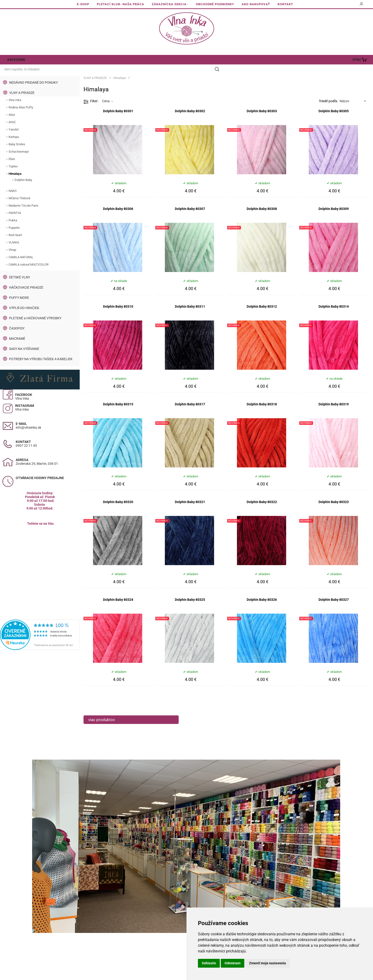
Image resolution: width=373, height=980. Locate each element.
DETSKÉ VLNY (20, 268)
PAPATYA (15, 204)
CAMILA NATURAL (21, 248)
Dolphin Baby (23, 171)
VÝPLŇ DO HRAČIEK (24, 299)
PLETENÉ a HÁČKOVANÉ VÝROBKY (35, 309)
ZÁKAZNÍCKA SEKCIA (169, 4)
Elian (12, 150)
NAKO (13, 182)
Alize (12, 106)
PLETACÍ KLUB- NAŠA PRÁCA (120, 4)
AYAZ (12, 113)
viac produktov (102, 711)
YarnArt (14, 120)
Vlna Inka (15, 91)
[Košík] (336, 60)
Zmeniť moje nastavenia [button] (267, 963)
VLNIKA (14, 233)
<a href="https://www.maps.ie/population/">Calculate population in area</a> (40, 558)
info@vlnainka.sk (28, 418)
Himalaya (15, 165)
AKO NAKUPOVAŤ (256, 4)
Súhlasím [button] (209, 963)
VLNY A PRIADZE (22, 84)
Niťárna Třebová (19, 189)
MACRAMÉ (17, 330)
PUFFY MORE (19, 289)
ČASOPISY (17, 319)
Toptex (13, 157)
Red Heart (15, 226)
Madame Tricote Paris (23, 196)
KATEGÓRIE (15, 60)
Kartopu (14, 128)
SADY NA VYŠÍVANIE (24, 340)
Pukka (13, 211)
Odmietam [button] (233, 963)
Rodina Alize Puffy (21, 98)
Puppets (14, 219)
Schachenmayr (19, 143)
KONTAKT (285, 4)
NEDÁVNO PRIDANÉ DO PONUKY (33, 73)
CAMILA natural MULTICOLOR (29, 255)
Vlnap (12, 241)
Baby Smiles (17, 135)
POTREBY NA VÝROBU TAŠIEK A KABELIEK (41, 350)
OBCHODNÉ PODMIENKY (215, 4)
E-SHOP (83, 4)
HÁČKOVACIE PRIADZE (26, 278)
